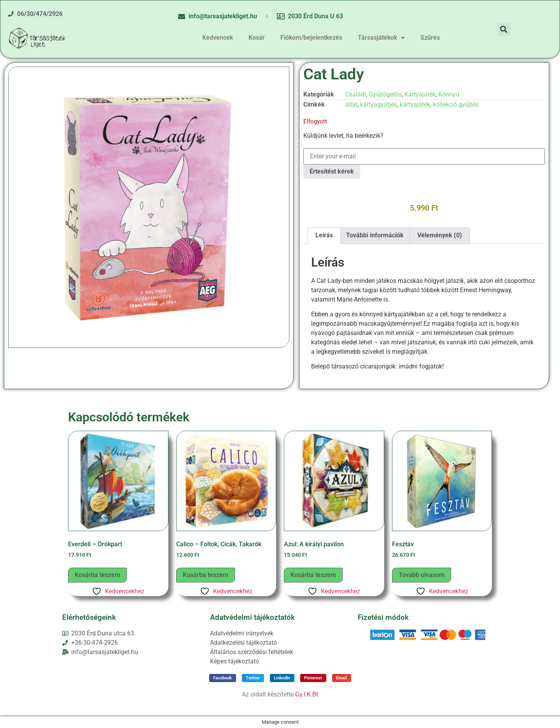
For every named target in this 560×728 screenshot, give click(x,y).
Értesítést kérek (332, 171)
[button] (504, 29)
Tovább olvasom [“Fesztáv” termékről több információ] (422, 575)
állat (351, 104)
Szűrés (430, 38)
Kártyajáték (420, 94)
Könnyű (449, 94)
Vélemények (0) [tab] (440, 235)
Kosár (257, 38)
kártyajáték (415, 104)
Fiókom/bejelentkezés (311, 38)
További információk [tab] (375, 235)
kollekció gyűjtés (456, 104)
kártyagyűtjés (379, 104)
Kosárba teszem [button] (97, 575)
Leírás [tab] (324, 235)
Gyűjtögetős (385, 94)
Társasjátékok (381, 38)
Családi (356, 94)
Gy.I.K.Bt (307, 694)
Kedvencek (218, 38)
